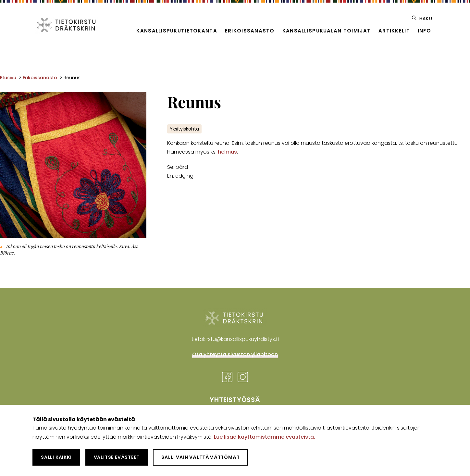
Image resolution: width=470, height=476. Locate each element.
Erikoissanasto (250, 31)
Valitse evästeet (117, 457)
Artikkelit (394, 31)
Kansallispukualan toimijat (327, 31)
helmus (227, 152)
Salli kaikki (56, 457)
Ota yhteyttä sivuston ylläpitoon (235, 354)
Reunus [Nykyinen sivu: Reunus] (72, 78)
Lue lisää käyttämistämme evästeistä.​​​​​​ (265, 437)
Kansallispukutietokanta (177, 31)
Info (424, 31)
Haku (422, 19)
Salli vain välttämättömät (200, 457)
